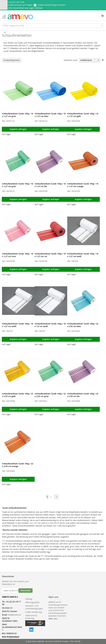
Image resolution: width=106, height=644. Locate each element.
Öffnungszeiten (32, 602)
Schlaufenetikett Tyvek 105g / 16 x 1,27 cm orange (83, 185)
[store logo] (20, 17)
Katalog (29, 599)
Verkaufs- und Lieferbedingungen (34, 607)
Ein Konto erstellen (95, 11)
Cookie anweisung (34, 612)
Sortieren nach (71, 60)
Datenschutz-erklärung (31, 617)
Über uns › (53, 619)
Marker (14, 517)
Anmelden (78, 11)
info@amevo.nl (14, 615)
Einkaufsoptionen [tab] (12, 60)
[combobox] (53, 26)
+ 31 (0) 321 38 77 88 (15, 2)
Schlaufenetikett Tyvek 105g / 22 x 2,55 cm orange (18, 465)
